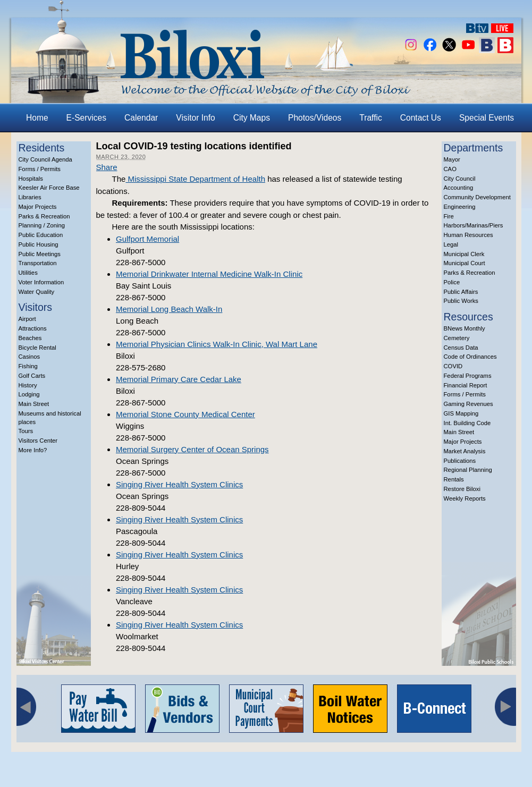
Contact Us (421, 118)
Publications (460, 461)
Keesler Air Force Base (49, 188)
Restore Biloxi (462, 489)
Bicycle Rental (37, 348)
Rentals (454, 479)
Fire (449, 216)
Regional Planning (468, 470)
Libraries (30, 197)
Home (37, 118)
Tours (26, 431)
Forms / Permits (40, 169)
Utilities (28, 273)
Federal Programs (468, 376)
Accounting (459, 188)
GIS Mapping (461, 413)
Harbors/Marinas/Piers (474, 225)
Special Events (487, 118)
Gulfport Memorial (147, 239)
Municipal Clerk (464, 254)
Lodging (29, 394)
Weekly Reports (465, 498)
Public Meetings (40, 254)
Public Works (461, 301)
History (28, 385)
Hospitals (31, 179)
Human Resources (468, 235)
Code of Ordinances (470, 357)
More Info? (33, 450)
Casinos (29, 357)
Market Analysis (465, 451)
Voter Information (41, 282)
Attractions (33, 328)
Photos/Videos (315, 118)
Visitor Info (195, 118)
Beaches (30, 338)
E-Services (86, 118)
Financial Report (466, 385)
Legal (451, 244)
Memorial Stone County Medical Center (185, 414)
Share (107, 167)
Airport (27, 319)
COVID (453, 366)
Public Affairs (461, 292)
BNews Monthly (465, 328)
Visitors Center (38, 441)
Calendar (141, 118)
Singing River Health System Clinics (179, 484)
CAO (450, 169)
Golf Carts (32, 376)
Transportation (38, 263)
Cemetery (457, 338)
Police (452, 282)
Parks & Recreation (44, 216)
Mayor (452, 159)
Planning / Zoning (42, 225)
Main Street (34, 404)
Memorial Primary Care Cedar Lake (179, 379)
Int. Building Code (467, 423)
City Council (460, 179)
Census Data (461, 348)
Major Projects (38, 207)
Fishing (28, 366)
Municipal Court (465, 263)
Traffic (370, 118)
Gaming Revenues (468, 404)
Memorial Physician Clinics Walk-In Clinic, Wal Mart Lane (217, 344)
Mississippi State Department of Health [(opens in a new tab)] (195, 179)
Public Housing (39, 244)
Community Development (477, 197)
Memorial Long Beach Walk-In (169, 309)
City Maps (252, 118)
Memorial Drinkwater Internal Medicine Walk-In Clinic (209, 274)
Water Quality (37, 292)
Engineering (460, 207)
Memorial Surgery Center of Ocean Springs (192, 449)
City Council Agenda (45, 159)
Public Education (41, 235)
